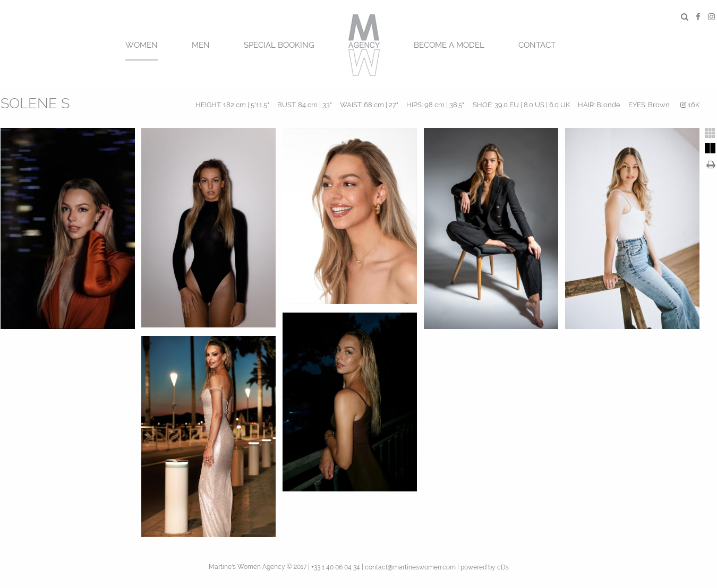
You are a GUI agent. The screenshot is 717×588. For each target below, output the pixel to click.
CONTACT (537, 45)
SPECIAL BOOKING (279, 45)
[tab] (710, 133)
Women (142, 45)
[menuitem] (142, 44)
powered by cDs (485, 567)
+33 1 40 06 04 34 (336, 567)
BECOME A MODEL (449, 45)
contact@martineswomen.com (410, 567)
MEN (201, 45)
